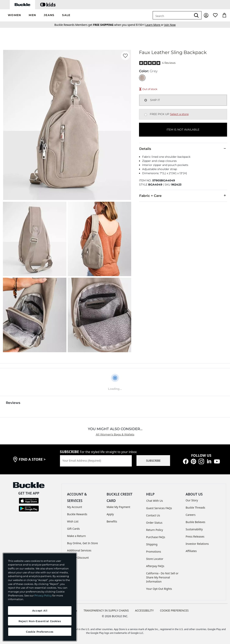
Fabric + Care (183, 195)
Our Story (192, 500)
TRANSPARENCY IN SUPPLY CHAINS (106, 610)
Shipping (152, 544)
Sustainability (194, 529)
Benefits (112, 521)
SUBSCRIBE (153, 461)
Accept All (40, 611)
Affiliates (191, 551)
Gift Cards (74, 529)
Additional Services (79, 550)
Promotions (154, 552)
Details (183, 149)
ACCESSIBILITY (144, 610)
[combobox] (172, 15)
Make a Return (77, 536)
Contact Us (153, 515)
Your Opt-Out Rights (159, 589)
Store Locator (155, 559)
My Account (75, 507)
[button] (14, 15)
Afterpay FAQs (155, 566)
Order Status (154, 523)
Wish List (73, 521)
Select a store (179, 114)
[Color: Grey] (142, 78)
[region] (40, 597)
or (155, 25)
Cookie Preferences (174, 610)
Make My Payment (118, 507)
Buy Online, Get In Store (83, 543)
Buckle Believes (196, 522)
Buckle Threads (195, 508)
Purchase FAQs (156, 537)
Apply (110, 514)
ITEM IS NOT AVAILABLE (183, 130)
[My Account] (206, 15)
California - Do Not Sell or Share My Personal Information (162, 577)
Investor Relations (197, 544)
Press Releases (195, 536)
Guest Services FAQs (159, 508)
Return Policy (154, 530)
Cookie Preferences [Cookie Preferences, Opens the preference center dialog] (40, 632)
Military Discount (78, 558)
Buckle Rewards (77, 514)
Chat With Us (155, 501)
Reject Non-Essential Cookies (40, 621)
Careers (191, 515)
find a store (32, 459)
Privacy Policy (43, 595)
